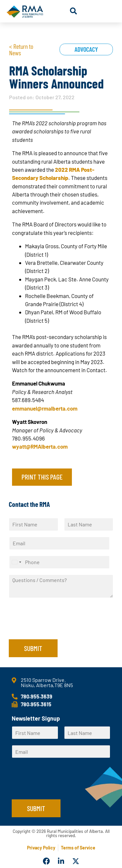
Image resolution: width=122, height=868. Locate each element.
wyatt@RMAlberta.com (40, 446)
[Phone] (59, 562)
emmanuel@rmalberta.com (45, 408)
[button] (73, 11)
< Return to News (21, 49)
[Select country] (16, 562)
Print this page (42, 477)
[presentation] (58, 629)
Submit (33, 648)
